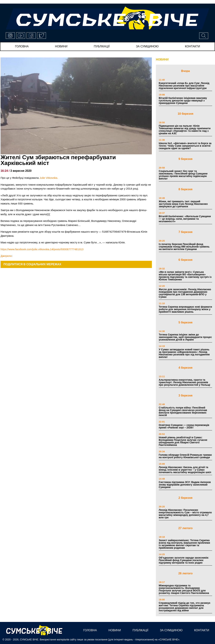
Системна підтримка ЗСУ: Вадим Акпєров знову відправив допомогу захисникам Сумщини (185, 485)
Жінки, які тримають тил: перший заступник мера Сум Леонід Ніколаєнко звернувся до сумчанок (183, 204)
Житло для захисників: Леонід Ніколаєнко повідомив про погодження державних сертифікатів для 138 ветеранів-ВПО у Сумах (185, 293)
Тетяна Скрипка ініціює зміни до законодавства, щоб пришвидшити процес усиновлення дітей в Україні (185, 337)
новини (61, 46)
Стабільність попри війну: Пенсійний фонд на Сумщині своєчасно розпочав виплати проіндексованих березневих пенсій (183, 411)
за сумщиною (147, 46)
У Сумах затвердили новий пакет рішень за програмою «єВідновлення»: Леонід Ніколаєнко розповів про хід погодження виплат (184, 353)
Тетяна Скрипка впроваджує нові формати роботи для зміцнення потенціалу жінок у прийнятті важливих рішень (185, 309)
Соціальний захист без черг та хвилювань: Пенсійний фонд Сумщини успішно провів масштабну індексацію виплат (183, 175)
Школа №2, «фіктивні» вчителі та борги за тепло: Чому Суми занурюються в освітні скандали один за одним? (185, 146)
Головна (22, 46)
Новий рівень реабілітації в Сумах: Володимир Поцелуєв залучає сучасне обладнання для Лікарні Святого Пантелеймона (183, 441)
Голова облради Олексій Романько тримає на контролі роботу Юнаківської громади (185, 456)
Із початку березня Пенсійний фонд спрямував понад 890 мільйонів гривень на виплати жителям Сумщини (184, 247)
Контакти (193, 46)
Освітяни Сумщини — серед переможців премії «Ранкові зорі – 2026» (184, 426)
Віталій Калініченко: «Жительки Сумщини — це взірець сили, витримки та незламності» (185, 219)
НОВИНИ (162, 59)
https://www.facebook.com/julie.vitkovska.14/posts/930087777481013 (42, 249)
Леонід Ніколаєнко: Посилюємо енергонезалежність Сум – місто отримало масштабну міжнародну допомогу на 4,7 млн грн (185, 514)
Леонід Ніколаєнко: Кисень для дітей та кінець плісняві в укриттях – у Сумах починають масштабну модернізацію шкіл (185, 470)
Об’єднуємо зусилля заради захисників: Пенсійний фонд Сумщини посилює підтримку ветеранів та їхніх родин (184, 560)
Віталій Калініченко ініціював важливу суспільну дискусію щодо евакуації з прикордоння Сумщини (183, 101)
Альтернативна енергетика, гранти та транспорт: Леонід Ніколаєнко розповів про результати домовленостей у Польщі (184, 382)
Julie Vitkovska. (49, 178)
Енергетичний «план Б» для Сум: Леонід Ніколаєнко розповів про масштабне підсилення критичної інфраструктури (184, 86)
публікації (102, 46)
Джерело (6, 256)
